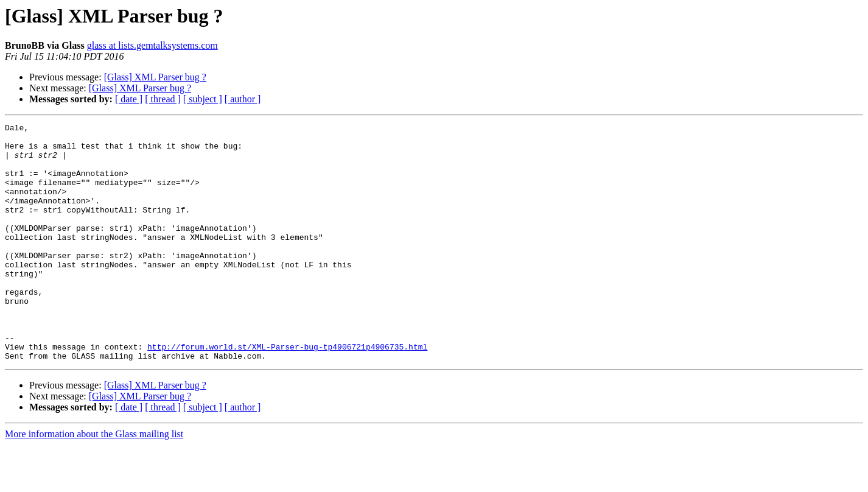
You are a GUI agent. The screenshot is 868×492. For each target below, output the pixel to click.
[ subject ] (203, 99)
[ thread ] (163, 99)
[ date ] (129, 99)
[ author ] (243, 99)
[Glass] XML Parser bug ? (155, 77)
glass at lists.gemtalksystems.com (152, 45)
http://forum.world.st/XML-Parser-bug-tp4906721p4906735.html (287, 392)
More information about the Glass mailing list (94, 481)
